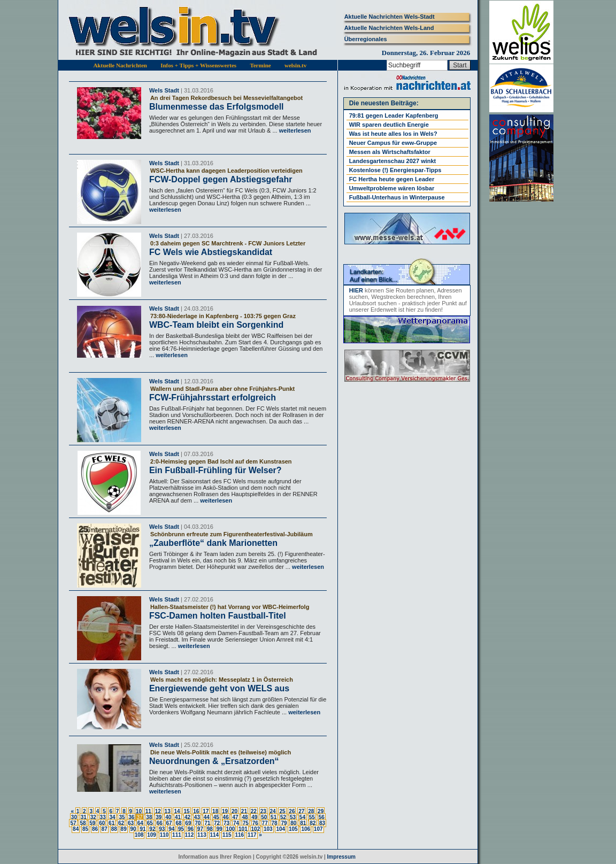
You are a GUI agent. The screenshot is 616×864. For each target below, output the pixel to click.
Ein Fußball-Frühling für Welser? (215, 470)
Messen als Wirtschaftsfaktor (390, 152)
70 (198, 823)
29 (321, 811)
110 (164, 835)
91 (143, 829)
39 (159, 817)
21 (244, 811)
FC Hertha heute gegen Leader (392, 179)
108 (139, 835)
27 (301, 811)
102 (256, 829)
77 (265, 823)
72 (217, 823)
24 (273, 811)
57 (73, 823)
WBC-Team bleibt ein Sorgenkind (216, 325)
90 (133, 829)
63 (131, 823)
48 (245, 817)
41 (178, 817)
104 (280, 829)
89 (124, 829)
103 (268, 829)
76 (255, 823)
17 (206, 811)
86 (95, 829)
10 (139, 811)
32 (93, 817)
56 (322, 817)
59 (92, 823)
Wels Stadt (164, 90)
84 (76, 829)
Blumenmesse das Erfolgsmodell (217, 107)
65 (150, 823)
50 (264, 817)
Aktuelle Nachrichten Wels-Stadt (390, 17)
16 (196, 811)
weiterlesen (294, 130)
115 (227, 835)
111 (177, 835)
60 (102, 823)
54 (302, 817)
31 (84, 817)
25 (282, 811)
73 (226, 823)
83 (322, 823)
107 (318, 829)
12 (158, 811)
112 (190, 835)
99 (220, 829)
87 (105, 829)
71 (207, 823)
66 (160, 823)
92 (152, 829)
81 (303, 823)
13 (168, 811)
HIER (356, 290)
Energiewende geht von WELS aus (219, 688)
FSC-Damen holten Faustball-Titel (218, 616)
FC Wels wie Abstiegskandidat (211, 252)
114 (215, 835)
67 (169, 823)
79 (284, 823)
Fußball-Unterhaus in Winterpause (397, 197)
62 (121, 823)
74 (236, 823)
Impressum (341, 857)
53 (293, 817)
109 (152, 835)
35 (122, 817)
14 (177, 811)
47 (235, 817)
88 (114, 829)
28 (311, 811)
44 (207, 817)
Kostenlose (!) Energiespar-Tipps (395, 170)
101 (243, 829)
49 (254, 817)
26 (292, 811)
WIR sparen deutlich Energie (389, 125)
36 (131, 817)
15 (186, 811)
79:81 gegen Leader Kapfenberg (394, 115)
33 (103, 817)
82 (313, 823)
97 (200, 829)
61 (111, 823)
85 (85, 829)
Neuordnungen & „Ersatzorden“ (214, 761)
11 (148, 811)
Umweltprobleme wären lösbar (392, 188)
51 (274, 817)
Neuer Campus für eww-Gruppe (393, 143)
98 (210, 829)
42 (187, 817)
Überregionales (366, 39)
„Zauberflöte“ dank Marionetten (213, 543)
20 (234, 811)
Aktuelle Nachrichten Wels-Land (389, 28)
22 (254, 811)
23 (263, 811)
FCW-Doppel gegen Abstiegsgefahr (221, 179)
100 (231, 829)
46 (226, 817)
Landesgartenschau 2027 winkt (393, 161)
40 (168, 817)
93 (162, 829)
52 (283, 817)
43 (197, 817)
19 (225, 811)
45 (216, 817)
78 (275, 823)
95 (181, 829)
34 (112, 817)
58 (83, 823)
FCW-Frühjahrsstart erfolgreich (213, 398)
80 (293, 823)
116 (239, 835)
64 (140, 823)
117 (252, 835)
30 (74, 817)
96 (191, 829)
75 (246, 823)
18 (215, 811)
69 (188, 823)
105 (293, 829)
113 (202, 835)
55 (312, 817)
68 (178, 823)
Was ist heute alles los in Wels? (393, 134)
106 (306, 829)
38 (149, 817)
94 (171, 829)
